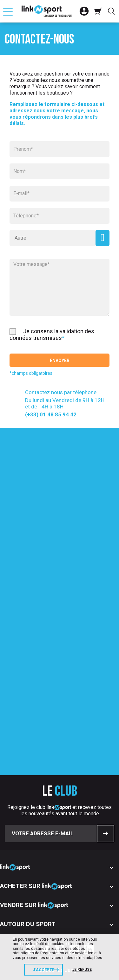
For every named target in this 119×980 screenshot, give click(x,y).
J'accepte (43, 970)
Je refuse (82, 970)
